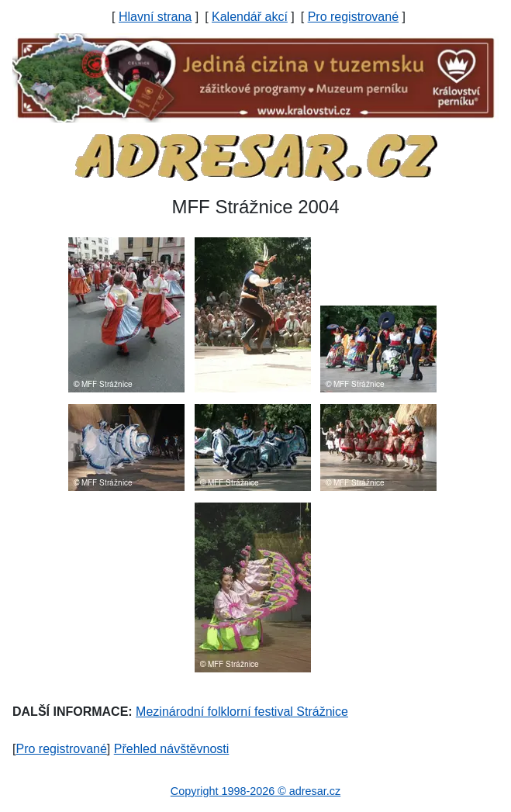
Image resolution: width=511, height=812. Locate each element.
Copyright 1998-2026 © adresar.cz (255, 791)
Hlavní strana (155, 17)
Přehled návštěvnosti (172, 749)
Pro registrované (353, 17)
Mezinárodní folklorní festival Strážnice (242, 712)
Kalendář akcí (250, 17)
